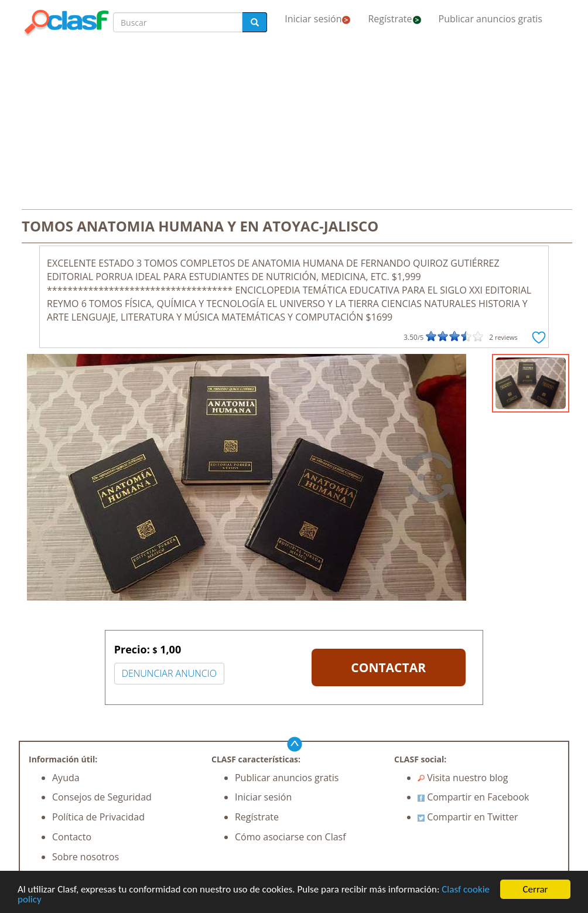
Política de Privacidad (98, 817)
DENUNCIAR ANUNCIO (169, 673)
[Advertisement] (294, 124)
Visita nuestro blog (463, 778)
